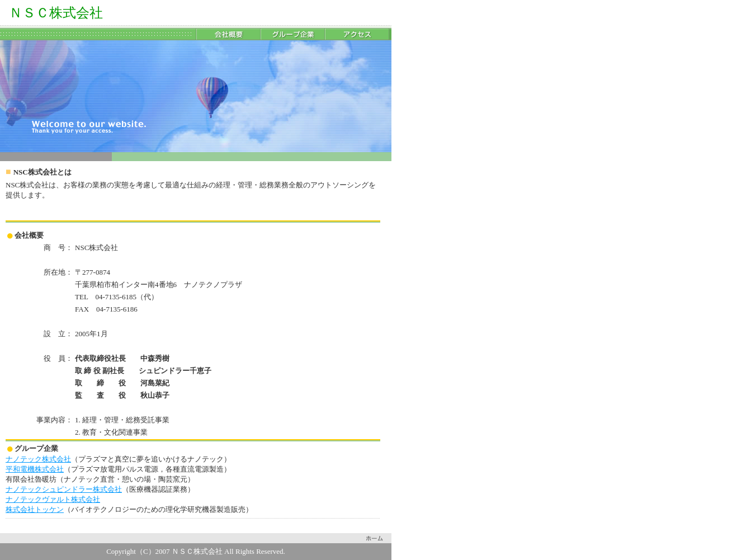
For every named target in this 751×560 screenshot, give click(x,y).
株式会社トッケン (35, 509)
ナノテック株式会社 (38, 459)
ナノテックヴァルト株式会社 (53, 499)
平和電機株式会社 (35, 469)
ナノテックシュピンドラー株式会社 (64, 489)
